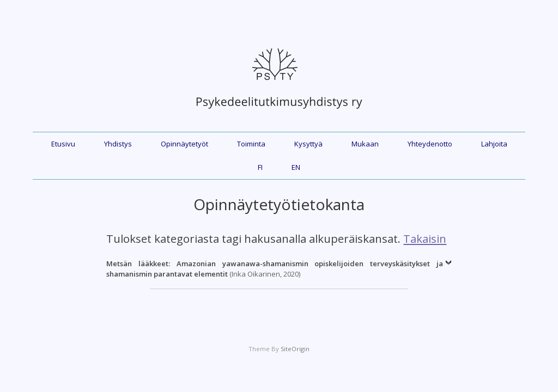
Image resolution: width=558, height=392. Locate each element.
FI (260, 167)
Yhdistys (118, 144)
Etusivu (63, 144)
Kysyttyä (308, 144)
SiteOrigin (295, 349)
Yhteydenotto (430, 144)
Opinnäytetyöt (184, 144)
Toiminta (251, 144)
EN (296, 167)
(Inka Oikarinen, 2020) (274, 269)
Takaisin (425, 238)
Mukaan (365, 144)
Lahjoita (494, 144)
